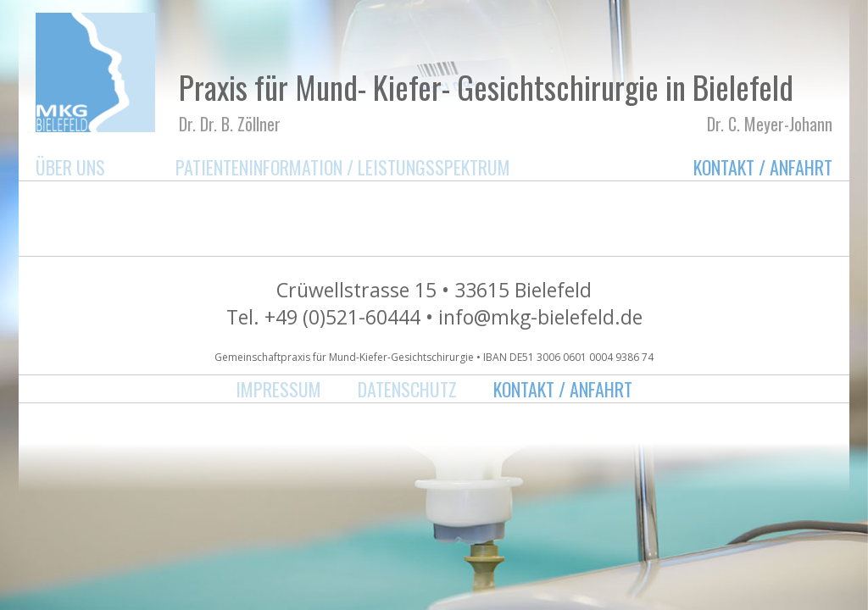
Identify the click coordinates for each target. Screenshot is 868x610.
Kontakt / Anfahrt (763, 167)
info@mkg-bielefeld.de (540, 317)
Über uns (70, 167)
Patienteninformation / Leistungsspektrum (343, 167)
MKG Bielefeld (95, 72)
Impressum (278, 389)
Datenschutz (407, 389)
